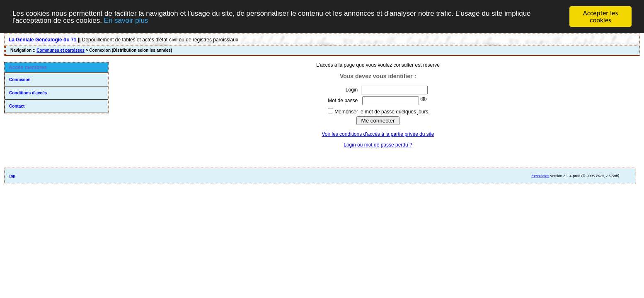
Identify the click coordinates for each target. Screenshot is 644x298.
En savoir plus (126, 20)
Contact (17, 106)
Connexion (20, 80)
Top (12, 176)
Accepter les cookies (600, 17)
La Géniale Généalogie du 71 (42, 40)
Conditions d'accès (28, 93)
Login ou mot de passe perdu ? (378, 145)
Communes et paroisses (61, 50)
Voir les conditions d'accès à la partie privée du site (378, 134)
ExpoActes (540, 176)
